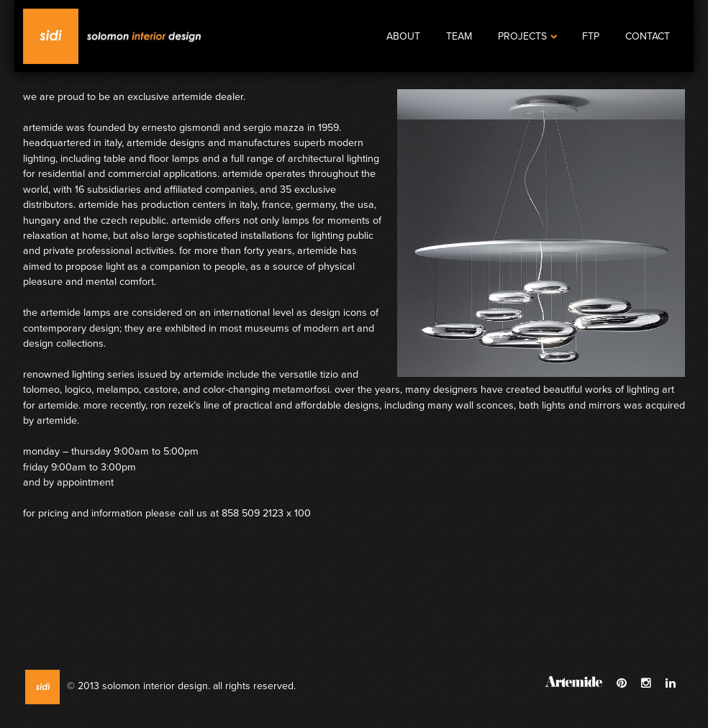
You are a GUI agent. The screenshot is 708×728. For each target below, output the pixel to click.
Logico (78, 390)
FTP (591, 36)
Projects (527, 36)
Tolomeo (41, 390)
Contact (648, 36)
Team (459, 36)
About (403, 36)
